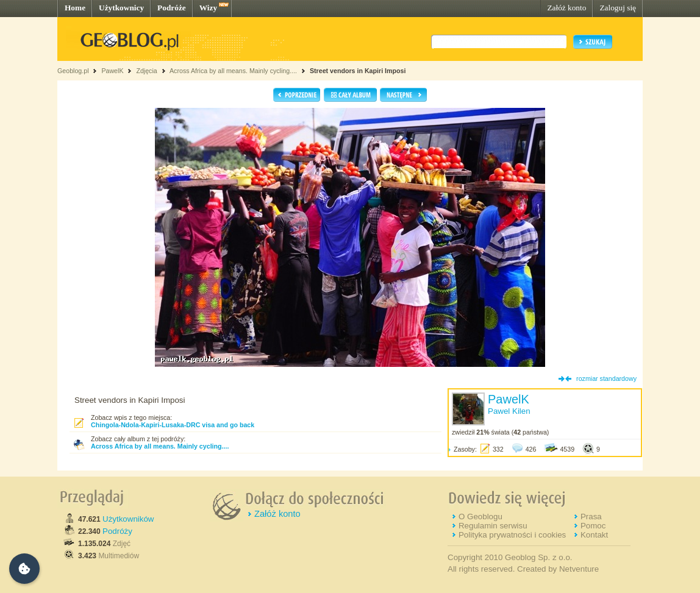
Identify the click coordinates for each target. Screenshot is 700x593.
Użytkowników (128, 519)
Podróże (172, 8)
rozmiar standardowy (606, 378)
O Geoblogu (480, 517)
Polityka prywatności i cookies (512, 535)
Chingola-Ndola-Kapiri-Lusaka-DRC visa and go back (173, 425)
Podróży (117, 531)
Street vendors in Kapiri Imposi (358, 71)
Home (75, 8)
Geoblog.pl (73, 71)
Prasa (591, 517)
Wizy (208, 8)
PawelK (112, 71)
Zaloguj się (618, 8)
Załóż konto (566, 8)
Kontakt (594, 535)
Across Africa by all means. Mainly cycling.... (233, 71)
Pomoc (593, 526)
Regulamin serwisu (493, 526)
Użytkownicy (121, 8)
